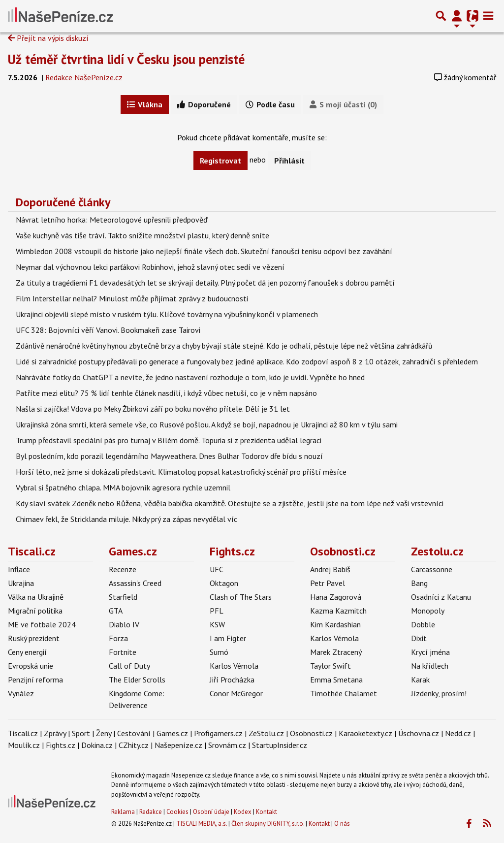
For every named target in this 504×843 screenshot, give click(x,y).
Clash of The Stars (241, 597)
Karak (420, 680)
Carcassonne (432, 569)
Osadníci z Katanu (441, 597)
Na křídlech (430, 666)
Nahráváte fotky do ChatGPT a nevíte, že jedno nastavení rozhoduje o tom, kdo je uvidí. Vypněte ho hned (190, 377)
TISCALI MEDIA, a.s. (202, 824)
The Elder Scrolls (137, 680)
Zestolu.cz (437, 551)
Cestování (134, 733)
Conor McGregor (236, 693)
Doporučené (204, 104)
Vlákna (145, 104)
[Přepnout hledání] (441, 16)
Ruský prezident (34, 638)
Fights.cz (232, 551)
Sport (81, 733)
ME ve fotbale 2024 (42, 624)
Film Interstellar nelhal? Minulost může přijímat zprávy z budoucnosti (132, 298)
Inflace (19, 569)
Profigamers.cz (218, 733)
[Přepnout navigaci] (457, 16)
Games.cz (133, 551)
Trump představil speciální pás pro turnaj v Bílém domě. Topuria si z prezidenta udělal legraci (169, 440)
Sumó (219, 652)
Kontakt (267, 812)
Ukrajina (21, 583)
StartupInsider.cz (280, 745)
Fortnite (123, 652)
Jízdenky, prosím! (439, 693)
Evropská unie (31, 666)
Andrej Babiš (330, 569)
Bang (419, 583)
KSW (217, 624)
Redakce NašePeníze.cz (84, 77)
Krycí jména (430, 652)
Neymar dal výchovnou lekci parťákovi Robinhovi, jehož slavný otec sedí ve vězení (150, 267)
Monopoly (428, 611)
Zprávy (55, 733)
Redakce (151, 812)
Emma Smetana (336, 680)
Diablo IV (124, 624)
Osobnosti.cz (343, 551)
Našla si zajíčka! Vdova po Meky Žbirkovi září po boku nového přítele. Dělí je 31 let (153, 409)
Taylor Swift (331, 666)
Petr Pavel (328, 583)
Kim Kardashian (335, 624)
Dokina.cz (97, 745)
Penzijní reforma (35, 680)
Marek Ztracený (336, 652)
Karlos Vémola (234, 666)
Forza (118, 638)
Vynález (21, 693)
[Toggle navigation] (488, 16)
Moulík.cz (24, 745)
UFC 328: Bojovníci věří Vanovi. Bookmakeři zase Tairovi (108, 330)
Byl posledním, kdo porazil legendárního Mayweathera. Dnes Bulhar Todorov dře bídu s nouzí (169, 456)
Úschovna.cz (419, 733)
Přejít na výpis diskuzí (48, 38)
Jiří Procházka (232, 680)
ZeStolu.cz (266, 733)
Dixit (419, 638)
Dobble (423, 624)
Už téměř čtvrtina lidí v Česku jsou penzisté (126, 59)
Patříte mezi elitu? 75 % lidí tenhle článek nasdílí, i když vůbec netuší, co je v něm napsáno (166, 393)
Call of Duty (129, 666)
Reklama (123, 812)
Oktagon (224, 583)
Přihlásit (289, 161)
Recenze (123, 569)
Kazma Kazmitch (338, 611)
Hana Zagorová (336, 597)
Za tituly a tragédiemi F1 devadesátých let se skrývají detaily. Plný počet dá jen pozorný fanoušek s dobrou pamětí (205, 283)
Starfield (123, 597)
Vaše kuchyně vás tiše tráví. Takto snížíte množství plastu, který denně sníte (142, 235)
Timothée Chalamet (344, 693)
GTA (116, 611)
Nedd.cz (458, 733)
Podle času (270, 104)
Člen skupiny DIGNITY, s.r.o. (268, 824)
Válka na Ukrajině (36, 597)
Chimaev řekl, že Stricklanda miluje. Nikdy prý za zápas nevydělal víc (126, 519)
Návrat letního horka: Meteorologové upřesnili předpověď (112, 220)
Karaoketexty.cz (365, 733)
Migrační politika (35, 611)
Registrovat (220, 161)
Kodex (243, 812)
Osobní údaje (211, 812)
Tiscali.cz (32, 551)
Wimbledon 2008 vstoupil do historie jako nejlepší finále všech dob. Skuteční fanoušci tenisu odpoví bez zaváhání (204, 251)
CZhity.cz (134, 745)
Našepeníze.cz (178, 745)
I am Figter (228, 638)
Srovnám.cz (227, 745)
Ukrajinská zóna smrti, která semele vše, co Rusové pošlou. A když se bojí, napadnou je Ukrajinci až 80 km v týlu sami (207, 424)
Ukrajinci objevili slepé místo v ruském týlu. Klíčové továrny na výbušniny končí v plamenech (167, 314)
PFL (217, 611)
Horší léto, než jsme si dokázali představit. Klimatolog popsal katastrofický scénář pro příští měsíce (181, 472)
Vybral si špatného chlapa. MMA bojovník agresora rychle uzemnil (123, 487)
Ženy (104, 733)
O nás (342, 824)
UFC (217, 569)
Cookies (177, 812)
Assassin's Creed (135, 583)
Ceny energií (27, 652)
